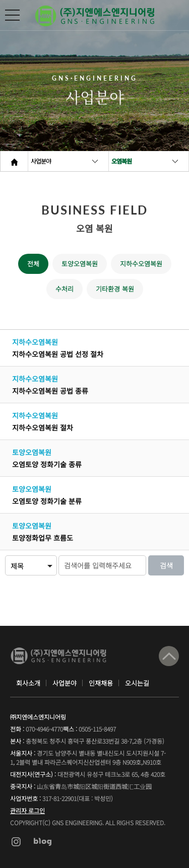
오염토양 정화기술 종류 (47, 464)
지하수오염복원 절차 (43, 427)
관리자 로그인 (27, 810)
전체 (33, 264)
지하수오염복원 (141, 264)
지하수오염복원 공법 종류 (50, 391)
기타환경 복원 (115, 289)
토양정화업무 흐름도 (43, 538)
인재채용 (101, 683)
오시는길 (137, 683)
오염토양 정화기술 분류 (47, 501)
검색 (166, 565)
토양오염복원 (80, 264)
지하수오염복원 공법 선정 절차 (58, 354)
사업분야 (41, 161)
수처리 (65, 289)
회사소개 (28, 683)
